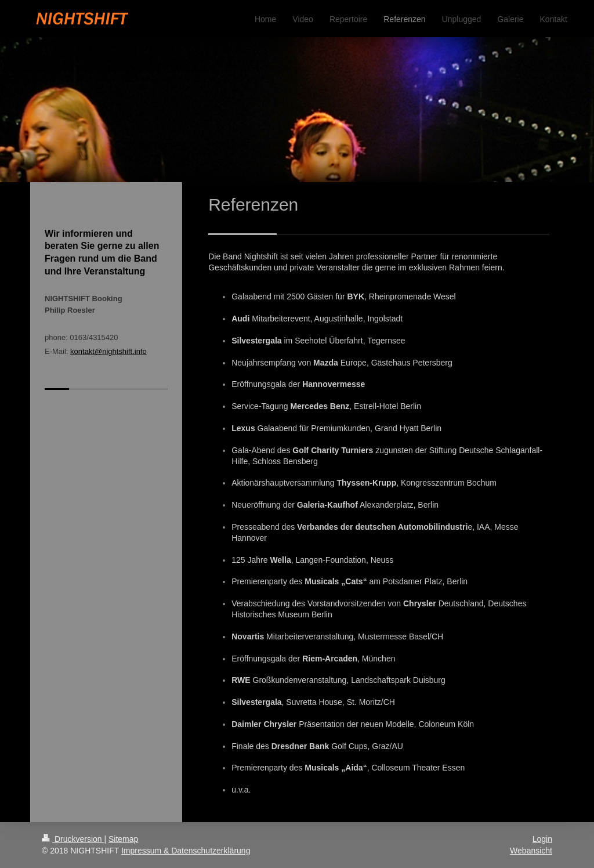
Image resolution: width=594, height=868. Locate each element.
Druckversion (73, 839)
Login (542, 839)
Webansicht (531, 851)
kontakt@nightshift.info (108, 351)
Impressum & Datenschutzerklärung (186, 851)
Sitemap (123, 839)
